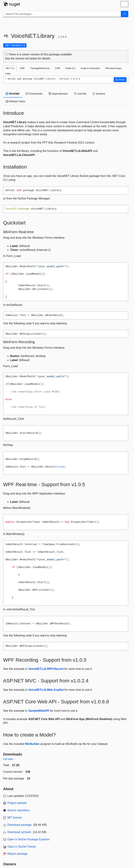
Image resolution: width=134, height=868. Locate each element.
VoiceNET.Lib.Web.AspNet (46, 690)
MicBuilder (32, 744)
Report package (18, 854)
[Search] (125, 14)
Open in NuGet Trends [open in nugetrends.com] (22, 847)
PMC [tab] (22, 68)
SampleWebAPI (39, 711)
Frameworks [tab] (34, 94)
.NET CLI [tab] (10, 68)
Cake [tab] (8, 74)
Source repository (19, 810)
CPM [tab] (57, 68)
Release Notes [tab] (16, 101)
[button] (120, 80)
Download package (20, 825)
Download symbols (19, 832)
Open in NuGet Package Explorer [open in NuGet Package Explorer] (29, 839)
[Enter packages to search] (62, 14)
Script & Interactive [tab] (90, 68)
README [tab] (13, 94)
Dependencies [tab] (58, 94)
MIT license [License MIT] (15, 818)
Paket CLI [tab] (70, 68)
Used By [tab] (80, 94)
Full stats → (10, 759)
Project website (17, 803)
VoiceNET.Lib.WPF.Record (46, 669)
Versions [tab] (99, 94)
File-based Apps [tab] (113, 68)
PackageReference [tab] (40, 68)
